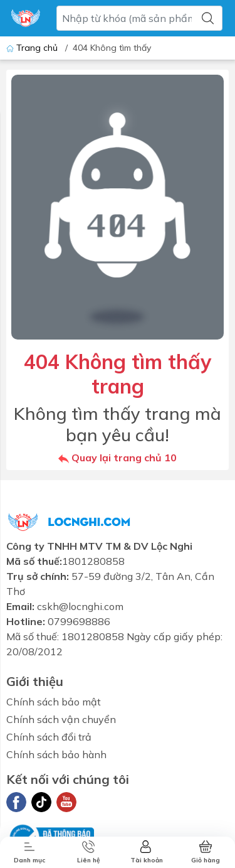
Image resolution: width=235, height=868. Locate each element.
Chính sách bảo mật (54, 702)
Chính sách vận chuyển (61, 719)
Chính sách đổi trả (49, 737)
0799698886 (79, 621)
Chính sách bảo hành (56, 754)
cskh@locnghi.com (80, 606)
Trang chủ (33, 48)
